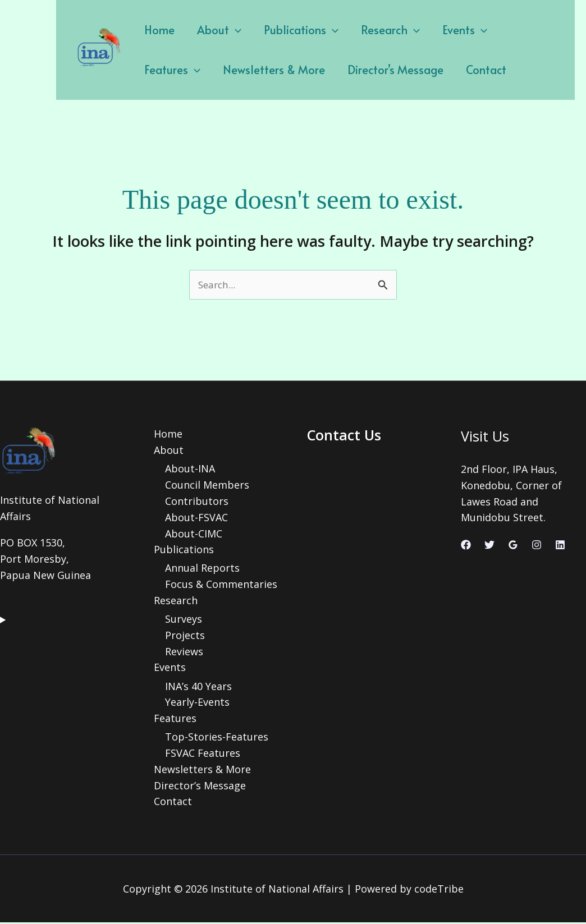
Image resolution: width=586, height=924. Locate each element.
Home (157, 30)
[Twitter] (489, 546)
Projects (185, 636)
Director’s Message (308, 70)
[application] (227, 30)
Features (507, 30)
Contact (393, 70)
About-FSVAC (196, 518)
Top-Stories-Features (217, 738)
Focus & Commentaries (221, 585)
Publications (287, 30)
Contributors (197, 502)
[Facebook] (466, 546)
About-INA (190, 470)
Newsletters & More (193, 70)
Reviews (184, 652)
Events (439, 30)
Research (371, 30)
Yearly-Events (197, 704)
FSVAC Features (203, 754)
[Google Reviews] (513, 546)
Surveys (184, 620)
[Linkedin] (560, 546)
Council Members (207, 486)
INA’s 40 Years (198, 687)
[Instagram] (537, 546)
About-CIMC (194, 534)
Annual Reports (202, 569)
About (211, 30)
